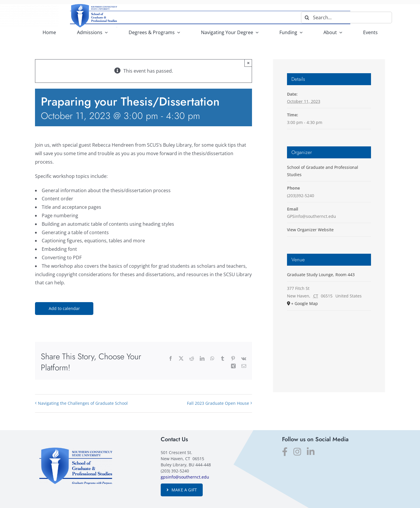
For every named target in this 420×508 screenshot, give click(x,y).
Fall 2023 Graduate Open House (218, 403)
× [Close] (248, 63)
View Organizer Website (310, 230)
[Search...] (346, 17)
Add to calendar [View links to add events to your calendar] (64, 309)
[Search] (307, 17)
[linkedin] (311, 452)
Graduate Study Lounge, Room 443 (321, 275)
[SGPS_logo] (76, 450)
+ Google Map (304, 303)
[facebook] (285, 452)
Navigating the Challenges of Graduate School (83, 403)
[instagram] (297, 452)
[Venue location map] (329, 345)
